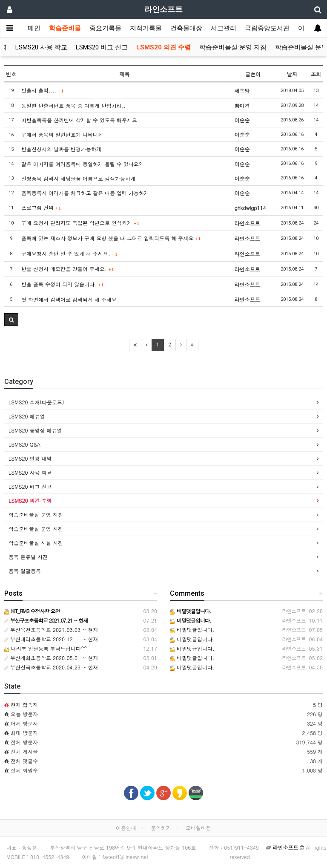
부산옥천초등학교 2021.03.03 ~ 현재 (51, 630)
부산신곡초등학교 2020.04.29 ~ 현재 (51, 667)
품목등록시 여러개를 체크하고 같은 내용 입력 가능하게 (85, 193)
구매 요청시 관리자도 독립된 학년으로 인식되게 (80, 223)
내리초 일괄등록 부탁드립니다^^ (46, 648)
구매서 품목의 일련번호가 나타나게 (62, 134)
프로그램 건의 (41, 207)
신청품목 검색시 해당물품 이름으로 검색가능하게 (78, 178)
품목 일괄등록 (25, 571)
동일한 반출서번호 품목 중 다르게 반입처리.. (73, 105)
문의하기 (161, 828)
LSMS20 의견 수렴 (163, 47)
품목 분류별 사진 (28, 557)
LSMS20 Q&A (24, 444)
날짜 (292, 74)
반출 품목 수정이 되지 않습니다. (62, 284)
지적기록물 (146, 28)
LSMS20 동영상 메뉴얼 (35, 430)
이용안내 (126, 828)
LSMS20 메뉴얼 (27, 416)
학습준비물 (65, 28)
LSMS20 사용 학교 (41, 47)
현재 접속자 (24, 705)
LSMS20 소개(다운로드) (36, 402)
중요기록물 (105, 28)
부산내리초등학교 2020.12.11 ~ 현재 (51, 639)
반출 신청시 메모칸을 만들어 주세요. (67, 269)
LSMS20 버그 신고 (102, 47)
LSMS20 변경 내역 (30, 458)
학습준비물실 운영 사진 (36, 529)
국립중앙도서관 (267, 28)
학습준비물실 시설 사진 (36, 543)
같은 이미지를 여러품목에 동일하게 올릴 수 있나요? (82, 164)
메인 (34, 28)
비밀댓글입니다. (192, 630)
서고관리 (224, 28)
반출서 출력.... (42, 90)
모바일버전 (198, 828)
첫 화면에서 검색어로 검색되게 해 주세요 (69, 299)
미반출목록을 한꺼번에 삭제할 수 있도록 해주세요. (80, 120)
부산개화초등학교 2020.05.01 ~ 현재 (51, 658)
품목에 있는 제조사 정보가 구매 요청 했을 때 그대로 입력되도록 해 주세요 (111, 238)
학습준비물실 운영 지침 (233, 47)
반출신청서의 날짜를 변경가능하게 (61, 149)
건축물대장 (186, 28)
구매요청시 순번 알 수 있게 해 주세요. (69, 253)
